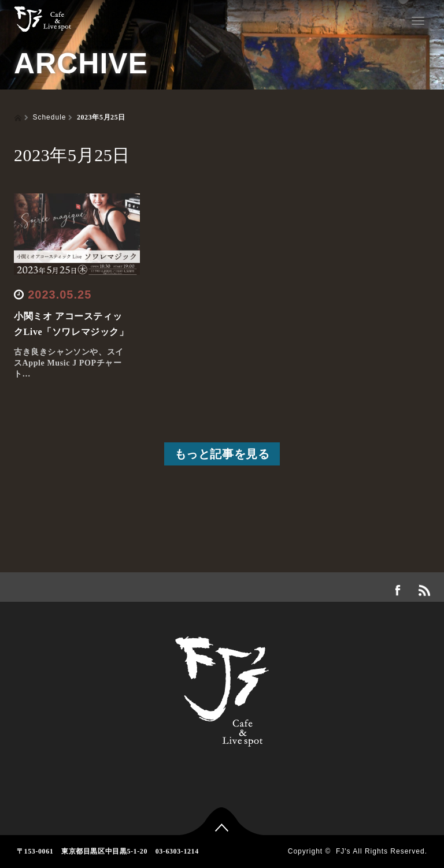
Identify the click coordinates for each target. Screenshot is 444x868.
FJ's (343, 851)
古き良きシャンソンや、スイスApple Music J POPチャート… (69, 363)
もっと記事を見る (222, 454)
